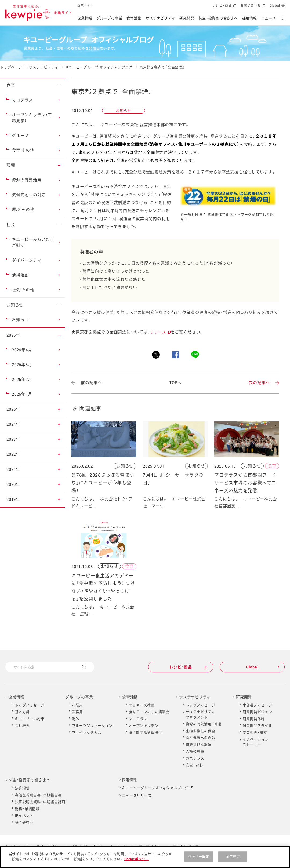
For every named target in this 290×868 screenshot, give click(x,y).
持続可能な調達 (199, 745)
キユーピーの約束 (30, 719)
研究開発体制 (254, 719)
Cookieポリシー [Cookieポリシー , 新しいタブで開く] (137, 859)
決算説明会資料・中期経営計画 (40, 802)
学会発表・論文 (255, 733)
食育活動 (134, 18)
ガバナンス (195, 758)
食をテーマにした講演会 (149, 712)
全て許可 (233, 857)
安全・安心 (194, 765)
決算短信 (22, 788)
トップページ (11, 67)
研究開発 (187, 18)
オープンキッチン (144, 726)
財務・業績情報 (27, 809)
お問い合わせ (252, 7)
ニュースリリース (137, 796)
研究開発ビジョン (258, 712)
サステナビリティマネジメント (201, 715)
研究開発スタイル (258, 726)
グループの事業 (109, 18)
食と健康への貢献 (201, 738)
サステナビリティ (160, 18)
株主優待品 (24, 823)
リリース (160, 332)
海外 (76, 719)
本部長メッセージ (258, 705)
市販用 (77, 705)
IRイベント (24, 816)
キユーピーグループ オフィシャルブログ (99, 67)
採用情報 (250, 18)
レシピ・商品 (224, 7)
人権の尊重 (195, 751)
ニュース (269, 18)
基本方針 (22, 712)
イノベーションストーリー (256, 742)
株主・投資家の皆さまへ (218, 18)
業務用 (77, 712)
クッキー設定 (199, 857)
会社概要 (22, 726)
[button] (59, 85)
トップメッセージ (30, 705)
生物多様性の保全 (201, 731)
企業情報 (85, 18)
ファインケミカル (87, 733)
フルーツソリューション (92, 726)
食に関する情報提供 (146, 733)
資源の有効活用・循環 (204, 724)
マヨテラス (138, 719)
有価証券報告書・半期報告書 (38, 795)
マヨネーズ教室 (142, 705)
